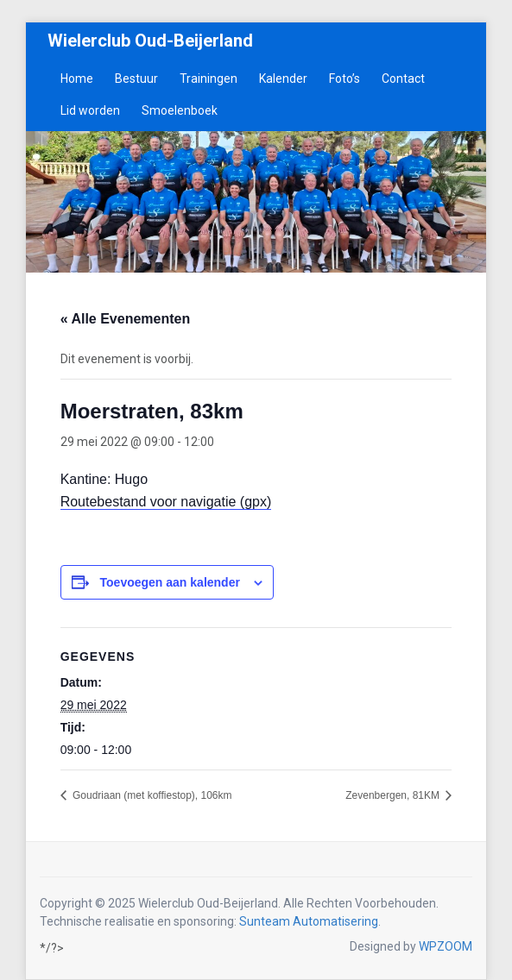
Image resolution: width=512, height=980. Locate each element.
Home (77, 79)
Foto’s (344, 79)
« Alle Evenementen (126, 319)
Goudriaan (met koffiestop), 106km (151, 795)
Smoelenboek (180, 110)
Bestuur (136, 79)
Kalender (283, 79)
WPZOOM (446, 946)
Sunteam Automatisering (309, 921)
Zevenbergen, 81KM (394, 795)
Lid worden (90, 110)
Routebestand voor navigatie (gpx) (166, 502)
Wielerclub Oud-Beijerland (150, 41)
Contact (403, 79)
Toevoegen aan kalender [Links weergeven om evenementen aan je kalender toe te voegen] (170, 582)
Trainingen (209, 79)
